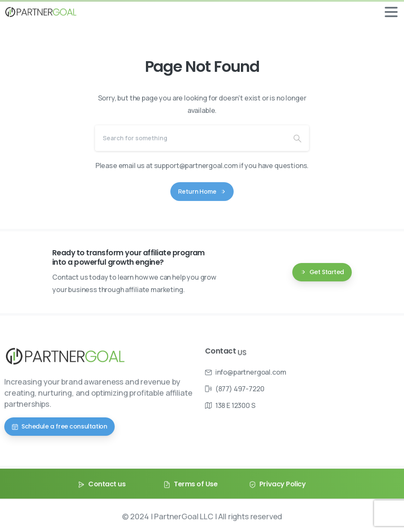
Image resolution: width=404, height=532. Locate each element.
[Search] (190, 138)
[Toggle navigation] (391, 12)
